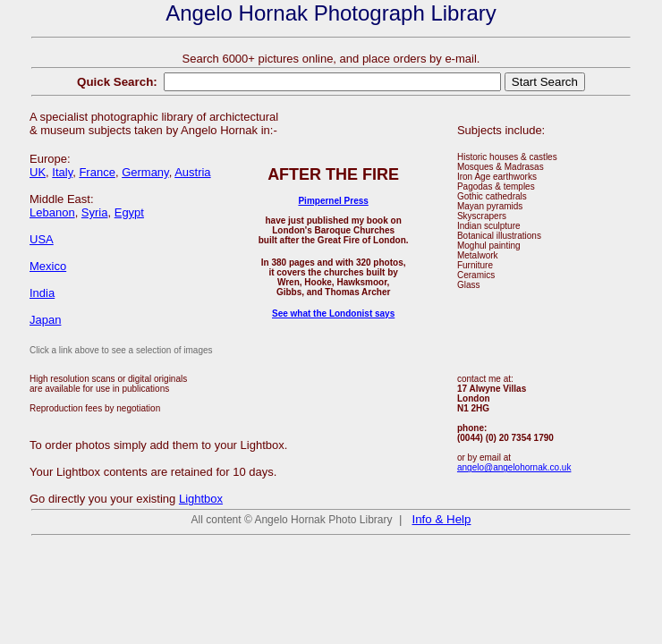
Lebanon (52, 212)
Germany (145, 172)
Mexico (48, 266)
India (42, 293)
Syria (95, 212)
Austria (192, 172)
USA (42, 239)
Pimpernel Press (333, 201)
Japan (45, 320)
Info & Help (442, 519)
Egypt (129, 212)
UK (38, 172)
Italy (62, 172)
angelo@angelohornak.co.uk (514, 467)
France (97, 172)
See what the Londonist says (333, 314)
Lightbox (201, 499)
